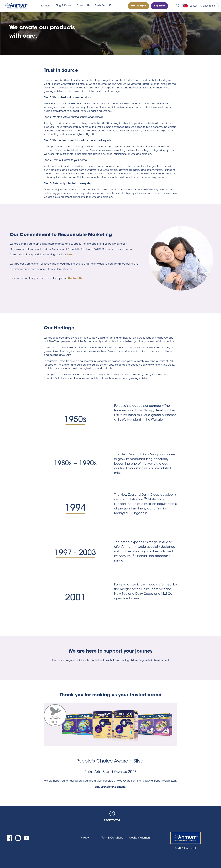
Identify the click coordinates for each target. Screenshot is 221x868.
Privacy (85, 838)
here (70, 255)
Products (45, 6)
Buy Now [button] (159, 6)
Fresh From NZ (103, 6)
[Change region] (200, 6)
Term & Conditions (112, 838)
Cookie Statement (140, 838)
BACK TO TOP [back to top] (112, 816)
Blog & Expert (64, 6)
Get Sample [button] (139, 6)
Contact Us (83, 6)
